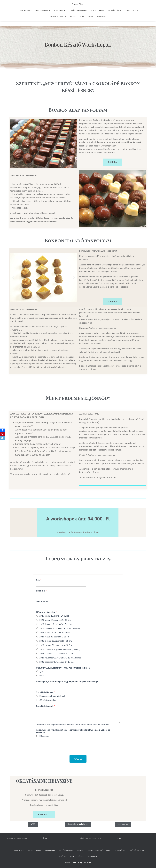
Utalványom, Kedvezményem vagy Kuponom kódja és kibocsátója (67, 682)
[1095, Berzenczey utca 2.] (112, 798)
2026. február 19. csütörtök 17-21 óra (56, 624)
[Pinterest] (2, 434)
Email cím (41, 591)
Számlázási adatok (45, 706)
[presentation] (55, 751)
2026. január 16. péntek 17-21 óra (54, 616)
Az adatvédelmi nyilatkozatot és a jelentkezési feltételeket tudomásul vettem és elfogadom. (73, 731)
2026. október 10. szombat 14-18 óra (55, 641)
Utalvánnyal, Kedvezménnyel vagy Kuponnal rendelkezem (64, 668)
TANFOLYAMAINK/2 (43, 10)
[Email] (2, 438)
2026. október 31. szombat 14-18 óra (55, 645)
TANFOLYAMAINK (25, 10)
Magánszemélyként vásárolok (52, 696)
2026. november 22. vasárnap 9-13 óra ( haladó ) (61, 658)
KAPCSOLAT (102, 17)
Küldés (78, 759)
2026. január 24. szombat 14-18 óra (55, 620)
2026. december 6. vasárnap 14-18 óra (56, 662)
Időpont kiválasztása (46, 612)
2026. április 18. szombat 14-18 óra (55, 633)
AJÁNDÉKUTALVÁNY (58, 17)
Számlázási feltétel (45, 692)
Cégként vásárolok (48, 700)
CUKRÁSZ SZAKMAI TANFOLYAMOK (82, 10)
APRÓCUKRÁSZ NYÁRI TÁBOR (110, 10)
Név (39, 580)
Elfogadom (44, 736)
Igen (41, 672)
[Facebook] (2, 430)
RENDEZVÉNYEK (131, 10)
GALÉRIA (73, 17)
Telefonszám (43, 602)
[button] (13, 143)
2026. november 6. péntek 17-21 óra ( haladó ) (60, 649)
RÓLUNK (91, 17)
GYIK (119, 838)
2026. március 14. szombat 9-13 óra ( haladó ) (60, 628)
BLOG (82, 17)
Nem (41, 676)
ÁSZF (45, 838)
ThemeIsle (87, 862)
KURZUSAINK (59, 10)
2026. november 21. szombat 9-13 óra (56, 654)
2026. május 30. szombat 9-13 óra (54, 637)
